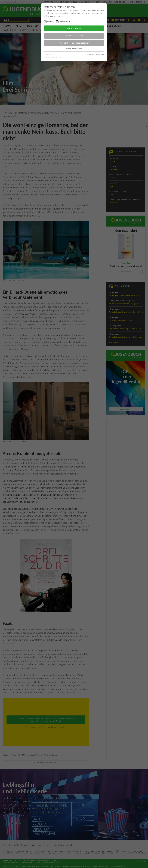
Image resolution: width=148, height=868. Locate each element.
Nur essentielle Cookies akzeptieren (74, 43)
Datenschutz (99, 54)
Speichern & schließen (74, 36)
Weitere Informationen (74, 49)
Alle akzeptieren (74, 28)
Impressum (90, 54)
